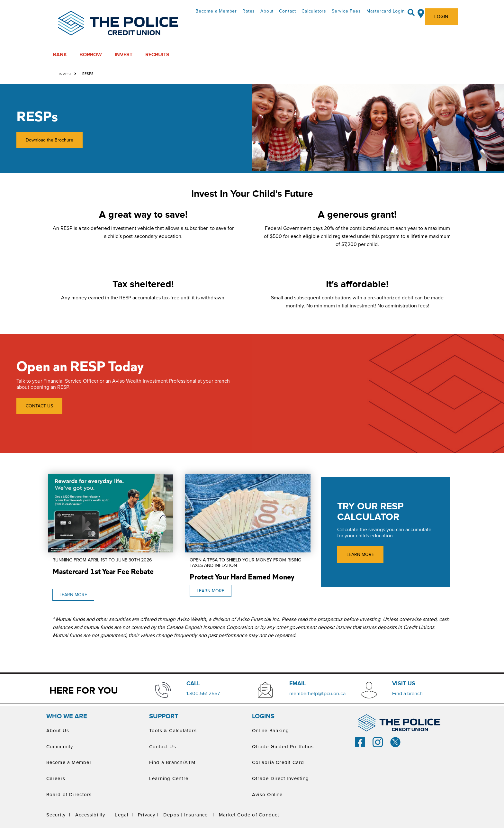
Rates (249, 11)
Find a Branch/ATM (172, 762)
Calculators (314, 11)
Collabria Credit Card (278, 762)
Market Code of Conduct (249, 815)
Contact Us (163, 746)
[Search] (411, 13)
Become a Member (216, 11)
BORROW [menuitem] (91, 55)
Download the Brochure (45, 140)
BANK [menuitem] (60, 55)
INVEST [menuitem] (124, 55)
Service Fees (346, 11)
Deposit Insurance (186, 815)
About (267, 11)
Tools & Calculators (173, 730)
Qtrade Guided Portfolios (283, 746)
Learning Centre (169, 778)
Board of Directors (69, 794)
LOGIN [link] (441, 16)
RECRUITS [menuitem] (157, 55)
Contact (288, 11)
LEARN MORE (70, 595)
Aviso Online (267, 794)
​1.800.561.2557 (203, 693)
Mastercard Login (386, 11)
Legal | (124, 815)
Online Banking (270, 730)
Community (60, 746)
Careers (56, 778)
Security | (58, 815)
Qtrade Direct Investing (280, 778)
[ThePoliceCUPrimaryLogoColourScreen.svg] (118, 24)
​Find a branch (407, 693)
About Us (58, 730)
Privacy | (148, 815)
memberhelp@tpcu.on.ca (317, 693)
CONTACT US (39, 406)
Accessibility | (93, 815)
